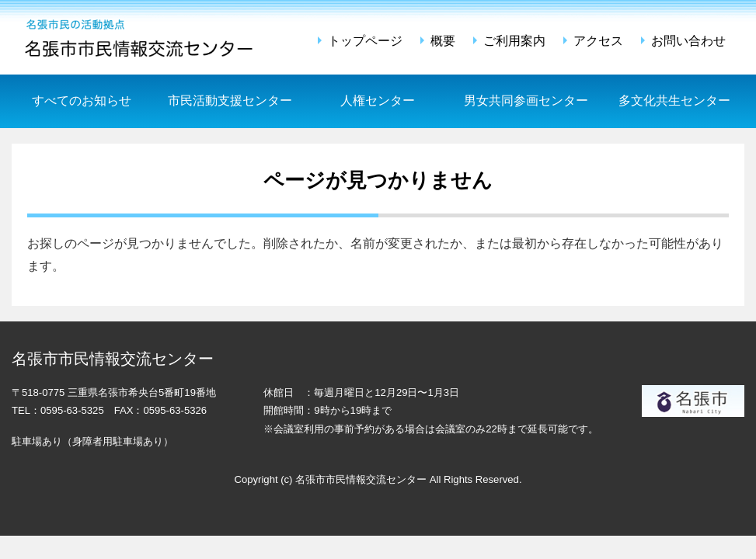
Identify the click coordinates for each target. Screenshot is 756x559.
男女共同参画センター (526, 101)
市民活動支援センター (230, 101)
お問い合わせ (688, 41)
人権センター (378, 101)
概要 (443, 41)
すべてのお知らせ (82, 101)
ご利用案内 (514, 41)
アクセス (598, 41)
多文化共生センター (674, 101)
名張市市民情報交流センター (141, 37)
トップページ (365, 41)
